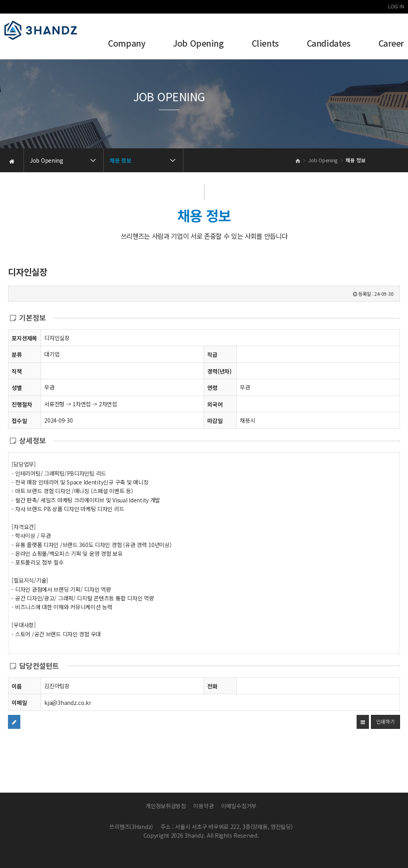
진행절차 (22, 404)
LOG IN (396, 6)
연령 (212, 388)
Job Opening (198, 44)
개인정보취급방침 (166, 806)
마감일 (215, 421)
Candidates (329, 44)
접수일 (19, 420)
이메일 (19, 703)
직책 (17, 371)
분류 (17, 354)
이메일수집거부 (239, 806)
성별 (17, 387)
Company (127, 44)
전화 (212, 686)
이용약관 (203, 806)
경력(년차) (219, 371)
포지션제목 (24, 338)
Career (391, 44)
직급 (212, 354)
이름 (17, 686)
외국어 (215, 404)
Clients (265, 44)
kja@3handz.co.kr (68, 703)
